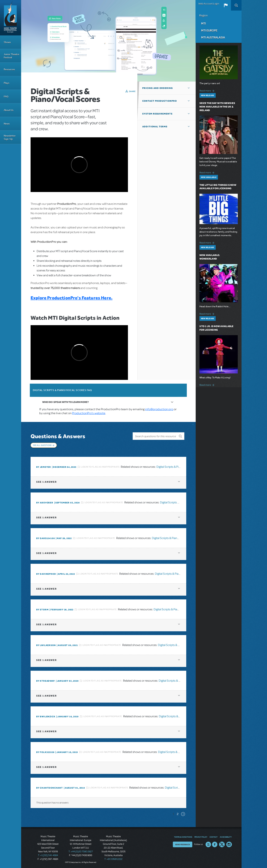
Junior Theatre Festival (12, 56)
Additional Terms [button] (155, 127)
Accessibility (226, 836)
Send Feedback (183, 844)
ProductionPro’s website (89, 413)
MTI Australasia (213, 37)
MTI (204, 23)
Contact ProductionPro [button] (160, 101)
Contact (214, 836)
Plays (7, 83)
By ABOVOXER (45, 502)
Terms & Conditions (183, 836)
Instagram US (229, 844)
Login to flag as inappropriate (100, 466)
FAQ (6, 96)
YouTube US (208, 844)
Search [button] (236, 5)
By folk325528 (45, 752)
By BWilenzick (46, 716)
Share (132, 91)
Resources (9, 69)
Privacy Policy (201, 836)
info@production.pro (159, 409)
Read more (207, 90)
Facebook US (215, 844)
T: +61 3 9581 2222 (113, 859)
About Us (9, 110)
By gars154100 (45, 538)
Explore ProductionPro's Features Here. (72, 298)
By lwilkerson (46, 645)
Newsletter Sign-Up (10, 137)
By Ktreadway (46, 680)
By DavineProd (46, 573)
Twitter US (222, 844)
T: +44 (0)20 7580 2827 (81, 851)
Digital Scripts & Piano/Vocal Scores (179, 466)
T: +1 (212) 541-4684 (48, 855)
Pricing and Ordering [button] (158, 88)
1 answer (46, 481)
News (7, 124)
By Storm (42, 609)
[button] (226, 5)
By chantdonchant (50, 787)
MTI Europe (209, 30)
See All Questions (42, 445)
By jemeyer (44, 466)
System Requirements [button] (157, 114)
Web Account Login (209, 4)
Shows (7, 42)
